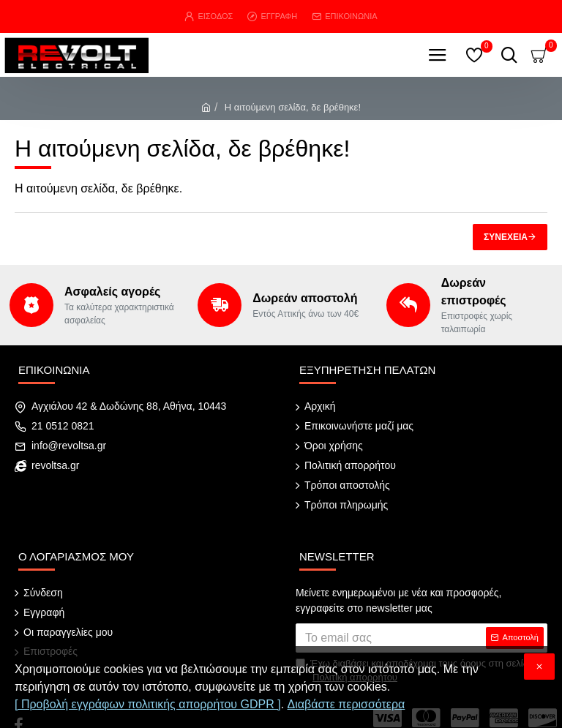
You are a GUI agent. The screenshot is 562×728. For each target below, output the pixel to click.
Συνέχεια (506, 237)
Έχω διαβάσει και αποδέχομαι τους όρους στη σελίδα (415, 645)
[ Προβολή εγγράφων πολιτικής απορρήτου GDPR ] (148, 704)
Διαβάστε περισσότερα (346, 704)
